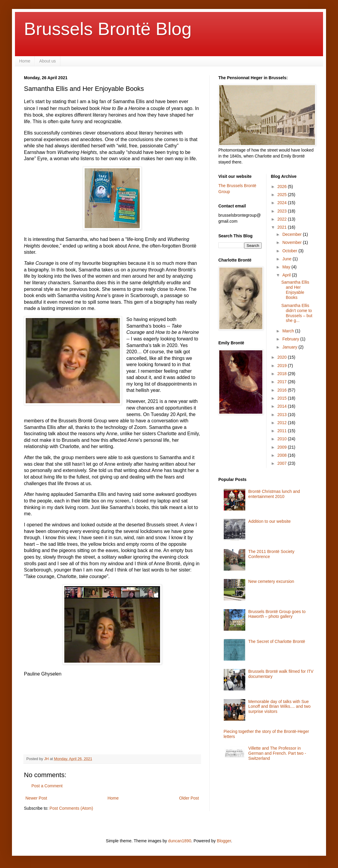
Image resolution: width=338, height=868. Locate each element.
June (287, 259)
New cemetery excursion (271, 581)
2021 (283, 227)
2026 (283, 187)
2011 (283, 431)
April (287, 275)
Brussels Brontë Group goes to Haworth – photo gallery (277, 614)
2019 (283, 366)
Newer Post (36, 798)
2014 (283, 406)
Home (25, 61)
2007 (283, 463)
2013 (283, 415)
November (293, 242)
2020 (283, 357)
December (293, 234)
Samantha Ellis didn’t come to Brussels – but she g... (297, 313)
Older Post (189, 798)
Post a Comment (47, 786)
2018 (283, 374)
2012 (283, 423)
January (290, 347)
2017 (283, 382)
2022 (283, 219)
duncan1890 (180, 841)
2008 (283, 455)
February (291, 339)
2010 (283, 439)
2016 (283, 390)
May (287, 267)
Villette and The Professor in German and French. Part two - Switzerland (277, 753)
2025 (283, 195)
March (289, 331)
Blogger (224, 841)
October (290, 251)
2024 (283, 203)
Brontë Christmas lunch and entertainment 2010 (274, 494)
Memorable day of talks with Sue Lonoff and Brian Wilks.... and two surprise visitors (279, 707)
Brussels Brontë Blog (108, 29)
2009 (283, 447)
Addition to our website (270, 521)
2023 (283, 211)
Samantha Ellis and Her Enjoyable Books (295, 290)
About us (47, 61)
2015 (283, 398)
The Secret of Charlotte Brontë (277, 641)
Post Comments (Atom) (71, 808)
